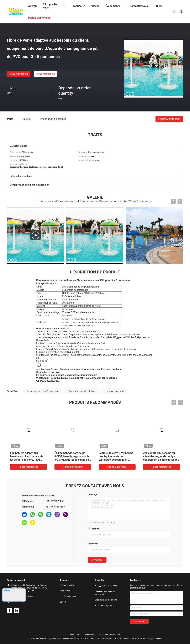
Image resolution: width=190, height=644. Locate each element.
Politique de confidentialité (110, 634)
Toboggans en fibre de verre (106, 586)
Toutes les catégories (103, 605)
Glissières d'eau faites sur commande (105, 593)
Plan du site (75, 634)
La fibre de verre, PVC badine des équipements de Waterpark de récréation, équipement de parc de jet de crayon (116, 460)
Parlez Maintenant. (19, 74)
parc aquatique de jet (114, 391)
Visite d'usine (65, 591)
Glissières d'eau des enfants (106, 600)
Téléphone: (94, 544)
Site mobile (89, 634)
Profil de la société (67, 585)
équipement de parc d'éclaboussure (43, 391)
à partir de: (94, 529)
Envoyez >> (139, 621)
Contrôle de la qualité (68, 596)
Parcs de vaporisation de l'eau (82, 391)
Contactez (97, 560)
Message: (93, 494)
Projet (158, 6)
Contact (63, 602)
